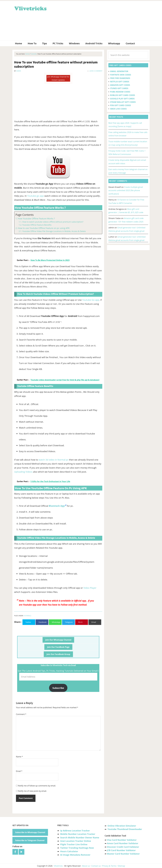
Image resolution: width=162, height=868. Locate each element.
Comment (21, 714)
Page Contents (25, 215)
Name (19, 757)
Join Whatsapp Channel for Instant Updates (58, 78)
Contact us (96, 866)
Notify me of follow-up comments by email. (37, 786)
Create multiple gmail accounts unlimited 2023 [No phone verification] (126, 191)
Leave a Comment (96, 71)
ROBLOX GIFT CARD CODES (123, 95)
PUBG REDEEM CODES (120, 92)
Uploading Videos (23, 472)
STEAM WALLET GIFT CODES (123, 102)
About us (86, 866)
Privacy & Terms (109, 866)
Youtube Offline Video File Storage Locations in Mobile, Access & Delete (54, 231)
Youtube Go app (91, 300)
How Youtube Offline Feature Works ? (36, 219)
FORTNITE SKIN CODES (120, 75)
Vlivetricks (30, 8)
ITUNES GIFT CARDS (119, 88)
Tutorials (27, 616)
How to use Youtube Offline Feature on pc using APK (44, 228)
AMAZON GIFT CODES (120, 85)
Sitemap (121, 866)
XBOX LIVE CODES (118, 109)
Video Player (90, 588)
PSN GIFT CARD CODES (120, 105)
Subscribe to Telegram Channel (30, 840)
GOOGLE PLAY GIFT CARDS (122, 99)
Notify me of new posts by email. (32, 791)
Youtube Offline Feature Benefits (37, 225)
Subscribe (58, 688)
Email (19, 771)
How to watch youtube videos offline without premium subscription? (53, 222)
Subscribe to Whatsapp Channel (30, 832)
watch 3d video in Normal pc (54, 460)
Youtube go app (35, 196)
